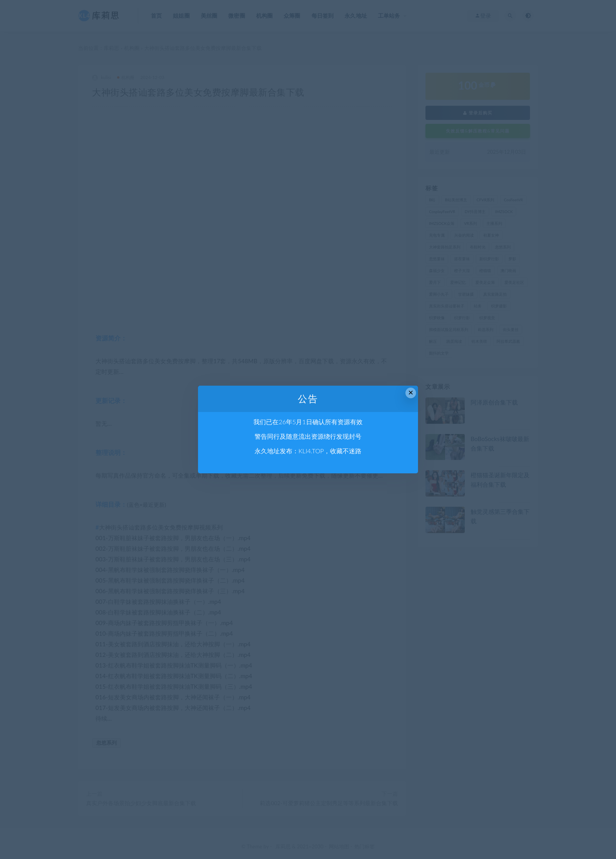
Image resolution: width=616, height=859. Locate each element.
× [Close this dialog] (411, 393)
